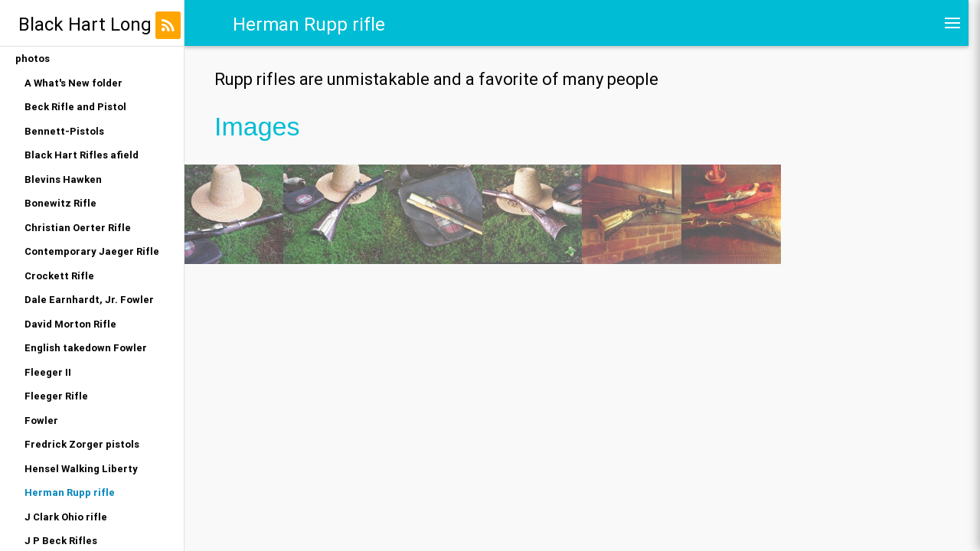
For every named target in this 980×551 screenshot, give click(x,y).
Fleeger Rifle (56, 396)
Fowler (41, 421)
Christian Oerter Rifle (78, 228)
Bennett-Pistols (64, 131)
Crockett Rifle (59, 276)
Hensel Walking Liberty (81, 469)
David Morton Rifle (70, 324)
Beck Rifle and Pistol (75, 107)
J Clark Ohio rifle (66, 517)
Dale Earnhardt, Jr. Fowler (89, 300)
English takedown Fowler (86, 348)
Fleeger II (48, 372)
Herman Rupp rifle (70, 492)
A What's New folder (73, 83)
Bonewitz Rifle (60, 203)
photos (33, 59)
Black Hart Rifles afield (82, 155)
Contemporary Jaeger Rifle (92, 251)
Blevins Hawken (63, 179)
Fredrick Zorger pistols (82, 444)
